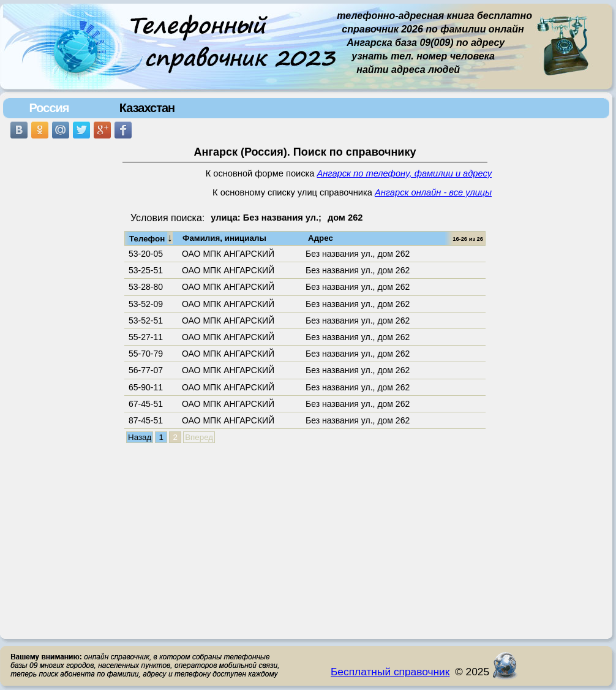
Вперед (199, 437)
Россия (49, 108)
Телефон (151, 238)
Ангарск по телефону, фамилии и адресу (404, 173)
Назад (140, 437)
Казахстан (147, 108)
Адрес (321, 238)
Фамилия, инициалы (224, 238)
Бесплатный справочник (390, 672)
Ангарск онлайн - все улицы (433, 192)
